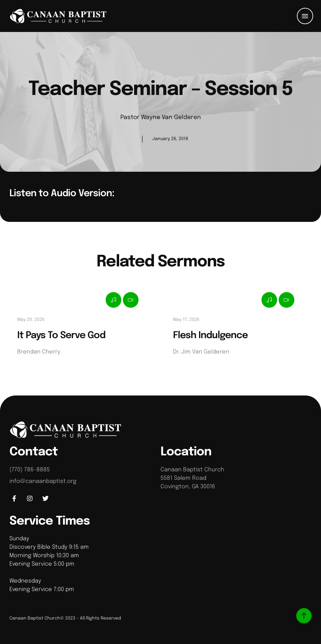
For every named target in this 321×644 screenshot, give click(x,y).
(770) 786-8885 (30, 470)
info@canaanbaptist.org (43, 481)
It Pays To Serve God (61, 335)
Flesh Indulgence (210, 335)
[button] (305, 16)
